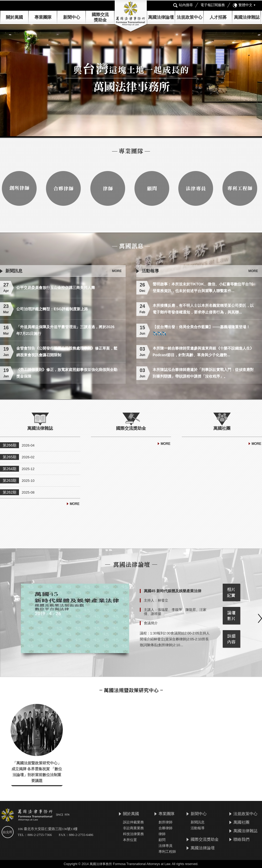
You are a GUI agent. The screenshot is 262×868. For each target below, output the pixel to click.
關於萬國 (14, 17)
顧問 (162, 840)
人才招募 (218, 17)
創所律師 (165, 822)
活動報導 (198, 828)
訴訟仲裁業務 (133, 822)
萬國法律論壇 (161, 17)
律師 (162, 834)
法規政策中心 (190, 17)
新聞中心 (199, 814)
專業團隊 (43, 17)
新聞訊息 (198, 822)
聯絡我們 (241, 839)
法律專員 (165, 846)
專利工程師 (167, 852)
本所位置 (130, 840)
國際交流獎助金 (205, 839)
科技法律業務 (133, 834)
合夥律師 (165, 828)
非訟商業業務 (133, 828)
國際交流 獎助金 (100, 17)
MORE (117, 271)
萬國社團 (241, 822)
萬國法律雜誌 (247, 17)
